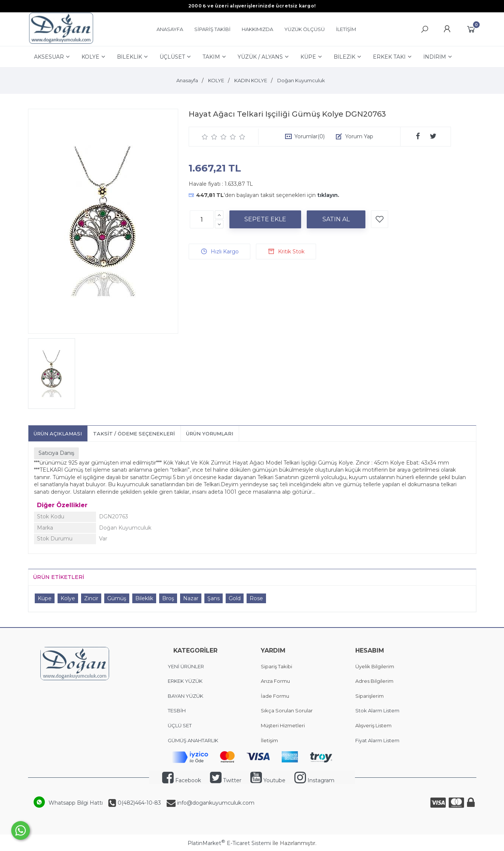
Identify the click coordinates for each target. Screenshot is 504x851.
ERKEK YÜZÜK (186, 681)
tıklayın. (328, 195)
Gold (235, 598)
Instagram (314, 780)
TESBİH (177, 710)
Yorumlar (310, 136)
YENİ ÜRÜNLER (186, 666)
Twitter (226, 780)
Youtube (268, 780)
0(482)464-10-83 (139, 803)
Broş (168, 598)
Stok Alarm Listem (377, 710)
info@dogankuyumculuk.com (215, 803)
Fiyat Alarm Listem (377, 740)
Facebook (182, 780)
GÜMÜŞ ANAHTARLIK (193, 740)
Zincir (91, 598)
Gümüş (117, 598)
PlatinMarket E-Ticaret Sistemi (229, 843)
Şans (214, 598)
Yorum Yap (359, 136)
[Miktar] (202, 219)
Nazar (191, 598)
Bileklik (144, 598)
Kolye (68, 598)
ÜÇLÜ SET (180, 725)
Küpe (45, 598)
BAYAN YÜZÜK (185, 696)
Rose (256, 598)
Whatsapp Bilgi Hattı (76, 803)
